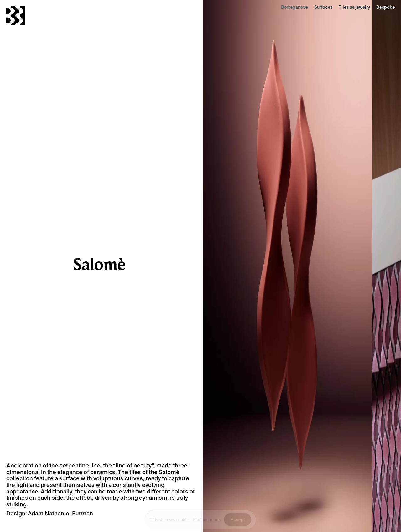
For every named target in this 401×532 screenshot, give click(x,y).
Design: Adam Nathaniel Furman (50, 513)
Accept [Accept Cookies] (238, 520)
